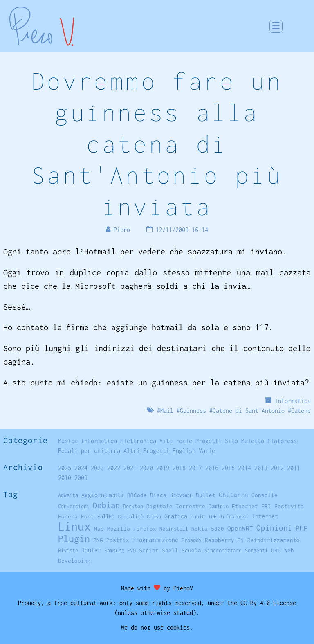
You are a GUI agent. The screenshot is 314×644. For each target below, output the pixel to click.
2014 (244, 468)
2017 (195, 468)
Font (87, 516)
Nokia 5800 (208, 529)
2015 (228, 468)
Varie (207, 451)
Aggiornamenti (103, 495)
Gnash (154, 517)
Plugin (74, 539)
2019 (163, 468)
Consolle (265, 495)
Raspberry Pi (224, 540)
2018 (179, 468)
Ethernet (245, 506)
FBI (266, 506)
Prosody (192, 540)
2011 (294, 468)
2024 (81, 468)
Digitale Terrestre (176, 506)
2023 (97, 468)
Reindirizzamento (274, 540)
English (184, 451)
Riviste (68, 551)
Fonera (68, 516)
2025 (65, 468)
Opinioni (274, 528)
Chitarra (233, 495)
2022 (114, 468)
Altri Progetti (146, 451)
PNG (98, 540)
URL (276, 550)
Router (91, 550)
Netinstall (174, 529)
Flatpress (282, 441)
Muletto (253, 441)
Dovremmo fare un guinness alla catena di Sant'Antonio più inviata (157, 144)
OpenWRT (240, 528)
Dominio (219, 506)
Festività (289, 506)
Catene (301, 411)
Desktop (133, 506)
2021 (130, 468)
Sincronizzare (223, 551)
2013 (261, 468)
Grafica (176, 516)
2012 (277, 468)
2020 (146, 468)
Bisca (158, 495)
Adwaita (68, 495)
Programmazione (155, 540)
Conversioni (74, 506)
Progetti (209, 441)
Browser (181, 495)
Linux (74, 526)
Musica (68, 441)
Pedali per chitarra (89, 451)
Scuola (191, 550)
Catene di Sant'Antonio (249, 411)
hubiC (198, 517)
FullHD (106, 517)
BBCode (137, 495)
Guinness (193, 411)
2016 (212, 468)
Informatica (293, 401)
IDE (212, 517)
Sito (231, 441)
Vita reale (176, 441)
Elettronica (138, 441)
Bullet (206, 495)
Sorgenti (256, 551)
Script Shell (159, 550)
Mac (99, 529)
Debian (106, 505)
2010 (65, 478)
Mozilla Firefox (132, 529)
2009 (81, 478)
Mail (167, 411)
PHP (302, 528)
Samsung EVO (120, 551)
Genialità (131, 517)
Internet (265, 516)
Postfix (118, 540)
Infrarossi (234, 517)
